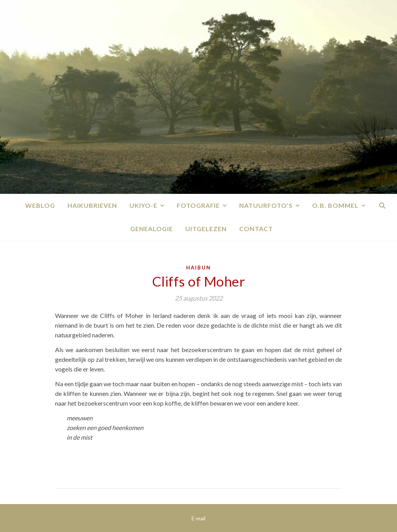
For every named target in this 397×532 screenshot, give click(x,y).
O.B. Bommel (335, 205)
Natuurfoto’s (266, 205)
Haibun (198, 268)
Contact (256, 229)
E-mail (198, 518)
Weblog (40, 205)
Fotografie (198, 205)
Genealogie (152, 229)
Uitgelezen (206, 229)
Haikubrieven (92, 205)
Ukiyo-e (143, 205)
